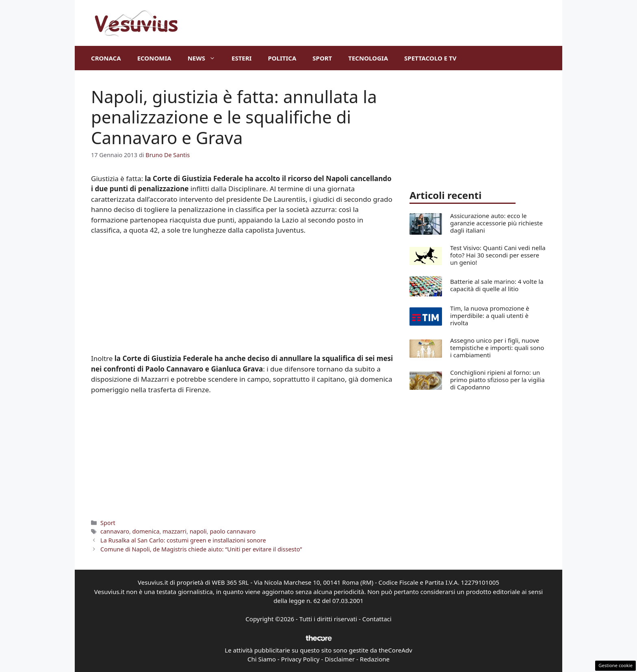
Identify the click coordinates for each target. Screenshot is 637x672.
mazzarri (174, 531)
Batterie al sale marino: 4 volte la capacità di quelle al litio (497, 285)
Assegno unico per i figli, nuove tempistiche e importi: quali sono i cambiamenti (497, 348)
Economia (154, 58)
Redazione (375, 659)
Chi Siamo (262, 659)
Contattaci (377, 619)
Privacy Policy (300, 659)
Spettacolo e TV (430, 58)
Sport (322, 58)
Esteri (242, 58)
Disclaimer (340, 659)
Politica (282, 58)
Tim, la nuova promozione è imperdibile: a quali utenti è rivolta (490, 315)
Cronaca (106, 58)
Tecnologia (368, 58)
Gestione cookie (615, 665)
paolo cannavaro (233, 531)
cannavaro (115, 531)
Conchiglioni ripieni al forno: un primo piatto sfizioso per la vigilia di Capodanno (497, 380)
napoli (198, 531)
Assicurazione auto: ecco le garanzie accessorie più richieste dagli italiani (496, 223)
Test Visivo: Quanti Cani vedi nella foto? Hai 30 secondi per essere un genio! (498, 255)
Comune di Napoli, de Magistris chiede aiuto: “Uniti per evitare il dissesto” (201, 549)
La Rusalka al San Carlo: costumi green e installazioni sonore (183, 540)
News (206, 58)
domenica (146, 531)
